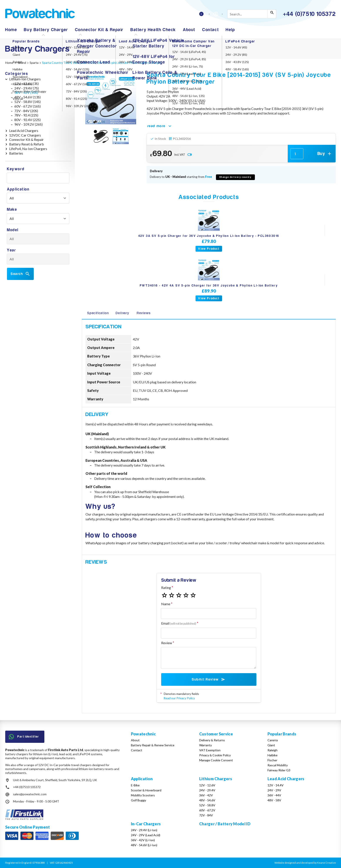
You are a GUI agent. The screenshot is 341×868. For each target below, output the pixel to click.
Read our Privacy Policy (179, 698)
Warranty (206, 745)
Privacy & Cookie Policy (215, 755)
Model (13, 230)
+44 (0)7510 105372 (27, 787)
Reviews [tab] (144, 313)
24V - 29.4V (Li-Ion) (144, 830)
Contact (211, 30)
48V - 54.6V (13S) (28, 97)
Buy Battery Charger (46, 30)
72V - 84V (206, 815)
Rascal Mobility (278, 765)
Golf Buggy (139, 800)
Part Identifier (24, 737)
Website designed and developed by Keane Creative (305, 863)
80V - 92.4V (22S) (28, 120)
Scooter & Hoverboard (146, 790)
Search (20, 274)
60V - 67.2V (207, 810)
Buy (325, 154)
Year (11, 250)
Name (166, 604)
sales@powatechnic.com (30, 794)
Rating (166, 587)
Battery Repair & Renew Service (153, 745)
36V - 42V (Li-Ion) (143, 840)
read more (160, 126)
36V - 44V (274, 795)
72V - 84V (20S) (26, 111)
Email (179, 623)
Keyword (16, 169)
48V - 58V (274, 800)
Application (18, 189)
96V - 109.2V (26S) (28, 124)
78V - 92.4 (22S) (26, 115)
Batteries (16, 153)
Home (11, 30)
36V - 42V (206, 795)
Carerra (273, 740)
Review (167, 643)
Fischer (272, 760)
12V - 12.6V (207, 785)
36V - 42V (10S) (26, 92)
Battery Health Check (153, 30)
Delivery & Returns (212, 740)
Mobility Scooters (143, 795)
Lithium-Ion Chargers (25, 79)
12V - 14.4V (276, 785)
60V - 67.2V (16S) (28, 106)
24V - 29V (274, 790)
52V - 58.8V (207, 805)
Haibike (272, 755)
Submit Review (209, 679)
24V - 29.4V (207, 790)
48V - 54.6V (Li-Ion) (144, 845)
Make (12, 210)
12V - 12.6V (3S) (27, 83)
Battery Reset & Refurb (27, 144)
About (189, 30)
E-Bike (135, 785)
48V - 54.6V (207, 800)
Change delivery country (236, 177)
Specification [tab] (98, 313)
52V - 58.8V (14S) (28, 102)
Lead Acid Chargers (24, 131)
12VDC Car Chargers (25, 135)
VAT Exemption (210, 750)
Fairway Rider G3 (279, 770)
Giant (271, 745)
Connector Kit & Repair (99, 30)
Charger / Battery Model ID (225, 824)
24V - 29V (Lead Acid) (146, 835)
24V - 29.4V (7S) (27, 88)
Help (230, 30)
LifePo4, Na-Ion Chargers (28, 149)
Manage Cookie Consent (216, 760)
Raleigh (272, 750)
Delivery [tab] (122, 313)
